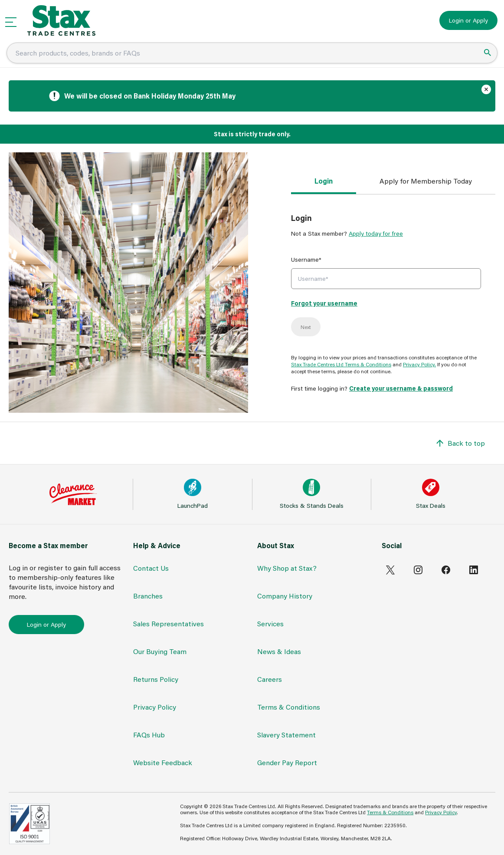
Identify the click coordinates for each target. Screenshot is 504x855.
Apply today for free (376, 233)
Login (324, 181)
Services (270, 623)
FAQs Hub (149, 735)
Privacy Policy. (419, 364)
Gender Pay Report (287, 762)
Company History (285, 596)
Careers (270, 679)
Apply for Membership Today (426, 181)
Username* (306, 259)
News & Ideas (279, 651)
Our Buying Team (160, 651)
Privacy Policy (155, 707)
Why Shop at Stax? (287, 568)
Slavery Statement (286, 735)
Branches (148, 596)
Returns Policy (156, 679)
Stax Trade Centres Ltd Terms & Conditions (341, 364)
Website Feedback (163, 762)
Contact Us (151, 568)
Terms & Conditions (289, 707)
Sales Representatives (169, 623)
